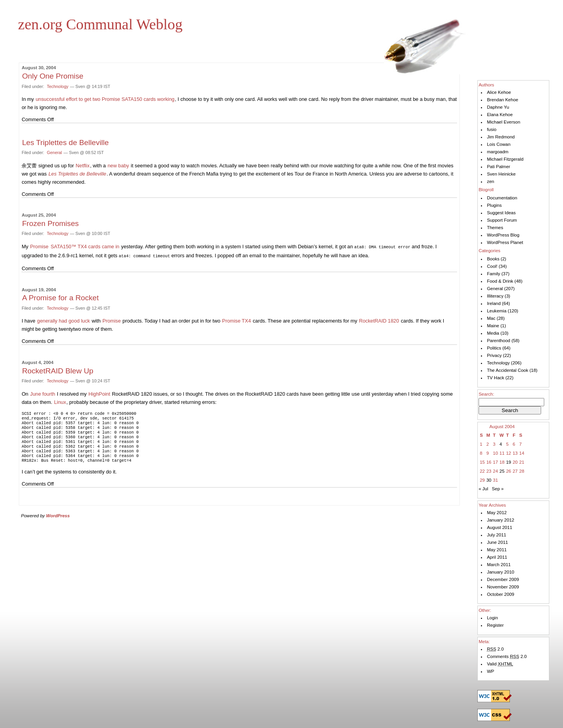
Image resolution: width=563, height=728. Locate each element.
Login (492, 618)
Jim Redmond (501, 137)
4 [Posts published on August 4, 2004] (501, 444)
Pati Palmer (498, 167)
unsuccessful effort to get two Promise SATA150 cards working (105, 99)
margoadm (498, 152)
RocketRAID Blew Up (57, 370)
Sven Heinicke (501, 174)
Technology (58, 86)
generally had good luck (64, 320)
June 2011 (497, 542)
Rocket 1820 (380, 320)
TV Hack (495, 378)
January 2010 (500, 572)
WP (490, 671)
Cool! (492, 266)
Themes (495, 228)
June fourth (43, 393)
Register (495, 625)
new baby (118, 166)
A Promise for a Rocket (60, 297)
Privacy (494, 355)
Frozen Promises (50, 223)
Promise (39, 247)
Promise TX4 (237, 320)
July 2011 (496, 535)
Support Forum (502, 220)
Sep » (498, 489)
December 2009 (503, 579)
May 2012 (497, 513)
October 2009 (500, 594)
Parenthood (498, 341)
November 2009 (503, 587)
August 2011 (499, 527)
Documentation (502, 198)
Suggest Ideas (501, 213)
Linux (60, 401)
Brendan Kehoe (502, 100)
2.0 (495, 649)
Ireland (494, 303)
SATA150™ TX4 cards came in (85, 247)
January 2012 (500, 520)
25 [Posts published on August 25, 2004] (502, 471)
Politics (494, 348)
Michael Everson (503, 122)
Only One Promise (53, 76)
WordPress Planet (505, 242)
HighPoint (99, 393)
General (55, 152)
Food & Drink (500, 281)
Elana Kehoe (500, 115)
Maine (493, 326)
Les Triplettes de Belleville (65, 143)
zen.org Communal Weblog (100, 24)
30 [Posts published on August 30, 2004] (489, 480)
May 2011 (497, 550)
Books (493, 259)
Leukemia (497, 311)
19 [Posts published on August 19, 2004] (508, 462)
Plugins (494, 205)
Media (493, 333)
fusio (491, 129)
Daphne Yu (498, 107)
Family (493, 274)
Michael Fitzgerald (505, 159)
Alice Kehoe (499, 92)
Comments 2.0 (507, 656)
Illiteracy (495, 296)
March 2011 (499, 565)
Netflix (83, 166)
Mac (491, 318)
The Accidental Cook (507, 370)
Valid (500, 664)
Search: (486, 394)
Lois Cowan (498, 144)
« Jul (483, 489)
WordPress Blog (503, 235)
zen (490, 181)
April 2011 (497, 557)
